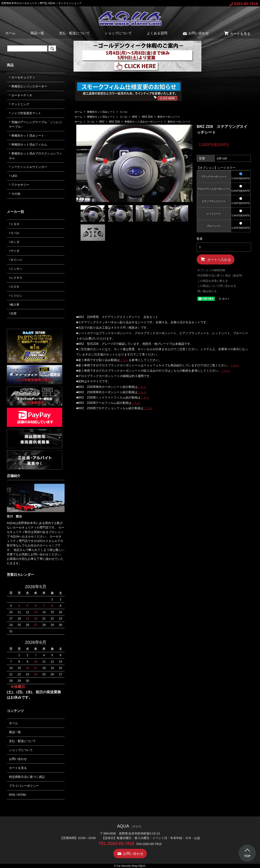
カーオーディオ (21, 95)
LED (13, 176)
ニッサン (16, 269)
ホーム (10, 33)
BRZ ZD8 (147, 117)
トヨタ (14, 224)
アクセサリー (19, 185)
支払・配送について (74, 33)
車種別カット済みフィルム (28, 144)
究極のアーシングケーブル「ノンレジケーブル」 (35, 124)
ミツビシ (16, 296)
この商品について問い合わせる (217, 286)
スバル (124, 112)
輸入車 (14, 305)
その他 (15, 194)
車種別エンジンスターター (28, 86)
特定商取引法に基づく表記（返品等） (221, 275)
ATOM (22, 795)
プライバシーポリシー (24, 786)
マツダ (14, 251)
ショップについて (118, 33)
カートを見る (237, 34)
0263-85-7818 (244, 4)
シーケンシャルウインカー (28, 167)
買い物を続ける (207, 291)
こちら (124, 360)
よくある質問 (157, 33)
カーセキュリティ (22, 77)
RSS (12, 795)
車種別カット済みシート (101, 112)
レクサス (16, 278)
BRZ (135, 117)
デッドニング (19, 104)
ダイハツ (16, 260)
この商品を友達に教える (213, 281)
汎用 (13, 313)
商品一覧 (37, 33)
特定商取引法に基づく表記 (27, 777)
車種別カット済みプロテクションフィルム (35, 156)
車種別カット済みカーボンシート (144, 122)
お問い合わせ (196, 33)
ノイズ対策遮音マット (25, 113)
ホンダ (14, 242)
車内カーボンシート (169, 117)
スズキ (14, 287)
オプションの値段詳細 (211, 270)
